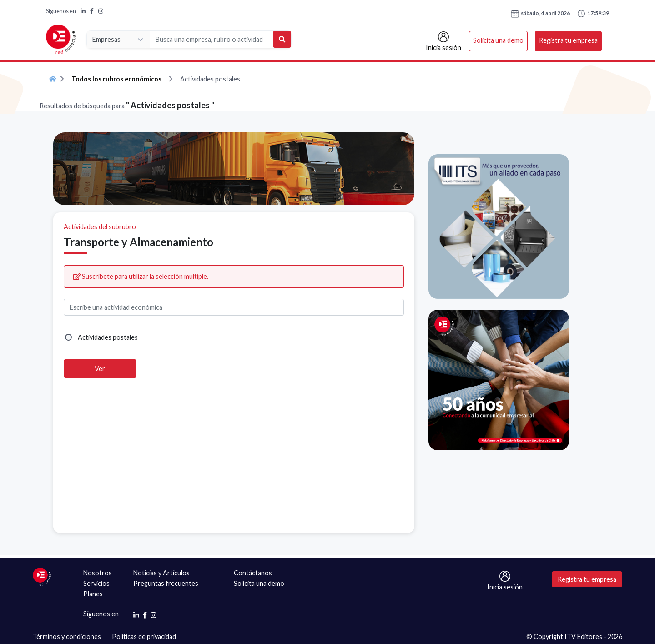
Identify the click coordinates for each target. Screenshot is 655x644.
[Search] (212, 39)
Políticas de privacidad (144, 636)
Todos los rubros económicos (116, 79)
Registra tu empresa (568, 40)
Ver (100, 369)
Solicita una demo (498, 40)
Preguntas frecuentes (166, 583)
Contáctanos (253, 573)
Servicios (96, 583)
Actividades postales (108, 337)
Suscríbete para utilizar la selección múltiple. (141, 276)
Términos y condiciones (67, 636)
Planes (93, 594)
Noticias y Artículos (161, 573)
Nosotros (98, 573)
